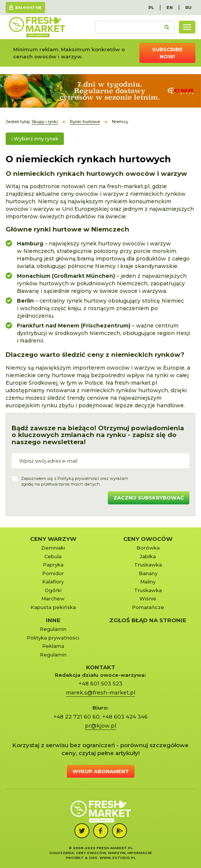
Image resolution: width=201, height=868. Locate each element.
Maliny (148, 582)
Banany (148, 573)
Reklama (53, 646)
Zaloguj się (28, 7)
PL (151, 8)
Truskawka (148, 565)
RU (188, 8)
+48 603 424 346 (125, 717)
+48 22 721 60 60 (76, 717)
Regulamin (53, 629)
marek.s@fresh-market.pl (100, 693)
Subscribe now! (167, 53)
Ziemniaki (53, 548)
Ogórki (53, 590)
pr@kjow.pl (100, 726)
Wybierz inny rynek (35, 139)
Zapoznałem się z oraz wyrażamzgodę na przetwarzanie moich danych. (75, 481)
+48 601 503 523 (100, 684)
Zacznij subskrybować (149, 498)
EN (170, 8)
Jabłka (148, 556)
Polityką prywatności (78, 478)
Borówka (148, 548)
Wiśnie (148, 598)
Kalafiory (53, 582)
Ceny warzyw (53, 539)
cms (93, 858)
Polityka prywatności (53, 638)
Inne (53, 620)
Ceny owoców (148, 539)
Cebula (53, 556)
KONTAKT (101, 667)
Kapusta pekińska (53, 607)
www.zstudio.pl (118, 858)
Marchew (53, 598)
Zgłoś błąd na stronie (148, 620)
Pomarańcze (148, 607)
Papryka (53, 565)
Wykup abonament (101, 771)
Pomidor (53, 573)
